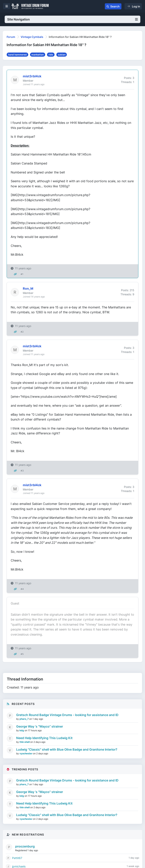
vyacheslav (26, 753)
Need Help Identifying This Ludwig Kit (44, 738)
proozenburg (25, 846)
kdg (22, 730)
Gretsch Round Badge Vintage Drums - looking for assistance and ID (67, 715)
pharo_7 (24, 719)
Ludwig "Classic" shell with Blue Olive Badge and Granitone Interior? (67, 749)
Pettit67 (17, 858)
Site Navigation (72, 19)
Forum (11, 37)
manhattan (38, 55)
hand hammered (17, 55)
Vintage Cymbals (32, 37)
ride (51, 55)
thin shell (25, 742)
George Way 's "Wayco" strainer (40, 726)
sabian (62, 55)
